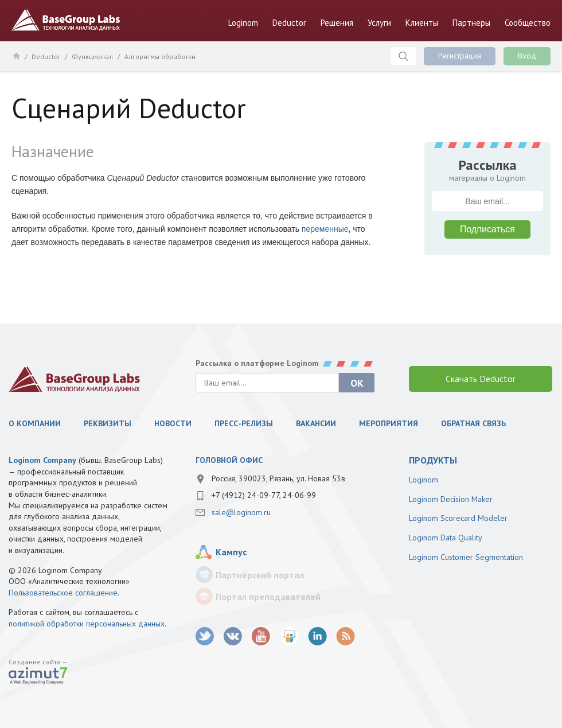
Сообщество (528, 23)
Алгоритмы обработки (160, 57)
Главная (16, 56)
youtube (261, 636)
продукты (433, 460)
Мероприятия (389, 423)
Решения (337, 23)
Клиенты (422, 23)
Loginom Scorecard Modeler (458, 518)
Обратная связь (473, 423)
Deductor (289, 23)
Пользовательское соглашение (63, 593)
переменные (325, 229)
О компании (35, 423)
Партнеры (471, 23)
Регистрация (460, 56)
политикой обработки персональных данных (87, 624)
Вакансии (316, 423)
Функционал (92, 57)
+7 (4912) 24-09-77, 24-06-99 (264, 495)
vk (233, 636)
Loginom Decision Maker (451, 499)
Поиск (403, 56)
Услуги (379, 23)
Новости (173, 423)
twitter (205, 636)
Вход (527, 56)
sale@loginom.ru (241, 512)
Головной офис (229, 460)
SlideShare (289, 636)
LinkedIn (317, 636)
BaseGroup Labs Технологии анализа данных (66, 20)
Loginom (243, 23)
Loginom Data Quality (446, 538)
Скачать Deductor (481, 379)
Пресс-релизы (244, 423)
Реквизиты (108, 423)
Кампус (231, 552)
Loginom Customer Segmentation (466, 557)
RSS (346, 636)
